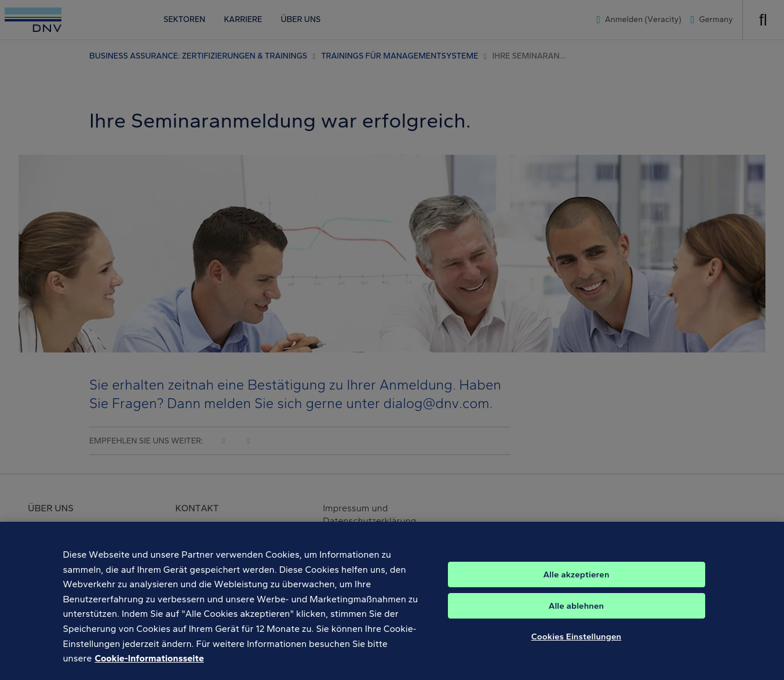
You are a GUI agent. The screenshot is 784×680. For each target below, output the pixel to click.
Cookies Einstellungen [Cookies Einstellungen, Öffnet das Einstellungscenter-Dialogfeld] (577, 643)
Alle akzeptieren (576, 581)
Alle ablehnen (577, 612)
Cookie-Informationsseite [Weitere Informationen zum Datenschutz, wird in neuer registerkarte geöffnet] (149, 665)
